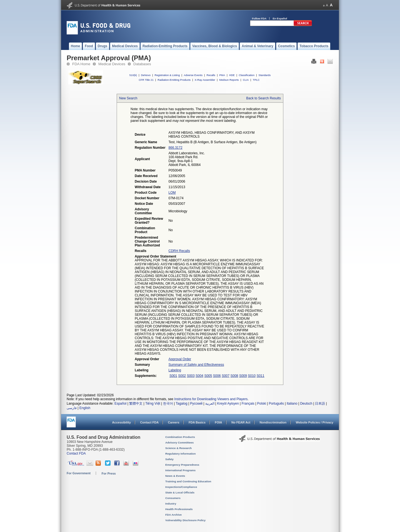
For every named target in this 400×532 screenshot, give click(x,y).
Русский (196, 404)
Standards (265, 75)
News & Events (175, 476)
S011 (261, 376)
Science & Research (178, 448)
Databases (142, 64)
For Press (109, 473)
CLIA (246, 80)
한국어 (168, 404)
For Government (79, 473)
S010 (252, 376)
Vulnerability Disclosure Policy (185, 520)
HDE (232, 75)
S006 (217, 376)
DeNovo (146, 75)
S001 (173, 376)
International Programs (180, 470)
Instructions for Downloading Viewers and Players (211, 399)
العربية (210, 404)
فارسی (72, 408)
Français (248, 404)
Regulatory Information (181, 454)
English (85, 408)
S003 (191, 376)
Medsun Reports (229, 80)
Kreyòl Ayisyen (228, 404)
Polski (262, 404)
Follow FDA (259, 18)
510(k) (133, 75)
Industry (171, 504)
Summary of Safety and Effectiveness (196, 365)
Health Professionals (179, 509)
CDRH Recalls (179, 251)
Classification (247, 75)
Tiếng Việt (153, 404)
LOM (172, 193)
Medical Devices (112, 64)
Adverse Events (193, 75)
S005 (208, 376)
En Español (280, 18)
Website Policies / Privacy (315, 422)
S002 (182, 376)
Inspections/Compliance (181, 487)
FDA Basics (197, 422)
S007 (226, 376)
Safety (169, 459)
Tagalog (182, 404)
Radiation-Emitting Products (174, 80)
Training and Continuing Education (188, 481)
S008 (234, 376)
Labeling (175, 370)
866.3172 (176, 148)
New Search (128, 98)
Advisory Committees (179, 443)
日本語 (320, 404)
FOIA (218, 422)
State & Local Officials (180, 492)
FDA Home (81, 64)
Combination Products (180, 437)
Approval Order (180, 359)
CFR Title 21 (146, 80)
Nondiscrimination (273, 422)
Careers (174, 422)
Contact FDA (149, 422)
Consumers (173, 498)
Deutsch (306, 404)
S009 (243, 376)
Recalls (211, 75)
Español (120, 404)
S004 (199, 376)
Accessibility (122, 422)
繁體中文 (136, 404)
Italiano (292, 404)
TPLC (256, 80)
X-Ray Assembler (205, 80)
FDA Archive (173, 515)
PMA (222, 75)
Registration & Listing (167, 75)
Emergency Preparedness (182, 465)
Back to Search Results (263, 98)
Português (276, 404)
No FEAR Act (241, 422)
